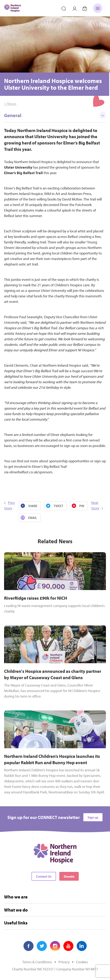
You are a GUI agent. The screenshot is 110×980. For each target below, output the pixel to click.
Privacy (64, 962)
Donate (69, 876)
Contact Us (44, 876)
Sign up (93, 817)
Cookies (82, 962)
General (55, 115)
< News (10, 104)
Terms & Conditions (37, 962)
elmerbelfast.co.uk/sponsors (31, 472)
